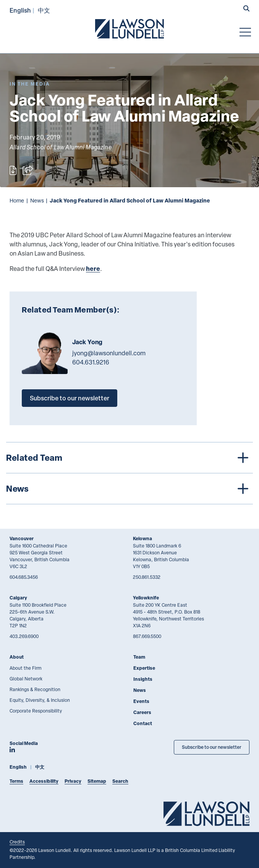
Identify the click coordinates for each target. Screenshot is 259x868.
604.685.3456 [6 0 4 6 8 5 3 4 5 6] (24, 577)
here (93, 268)
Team (139, 657)
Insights (143, 679)
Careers (142, 712)
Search (120, 781)
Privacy (73, 781)
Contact (143, 723)
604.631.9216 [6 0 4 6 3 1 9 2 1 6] (91, 362)
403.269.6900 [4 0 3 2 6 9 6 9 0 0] (24, 636)
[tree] (129, 473)
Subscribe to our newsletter (70, 398)
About (17, 657)
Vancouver (22, 538)
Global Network (26, 679)
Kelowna (142, 538)
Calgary (18, 598)
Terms (16, 781)
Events (141, 701)
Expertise (144, 668)
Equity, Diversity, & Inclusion (40, 700)
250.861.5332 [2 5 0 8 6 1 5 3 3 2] (147, 577)
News (37, 200)
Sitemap (97, 781)
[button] (246, 9)
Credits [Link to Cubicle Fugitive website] (17, 842)
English (20, 10)
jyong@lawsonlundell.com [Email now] (109, 353)
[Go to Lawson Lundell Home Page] (129, 29)
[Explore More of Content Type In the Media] (30, 84)
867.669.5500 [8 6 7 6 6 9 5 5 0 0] (147, 636)
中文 (44, 10)
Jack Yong (87, 342)
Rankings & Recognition (35, 689)
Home (17, 200)
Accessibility (44, 781)
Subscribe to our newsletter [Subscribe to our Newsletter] (212, 747)
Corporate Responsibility (36, 711)
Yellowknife (146, 598)
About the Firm (26, 668)
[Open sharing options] (28, 170)
